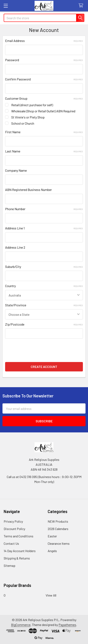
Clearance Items (59, 543)
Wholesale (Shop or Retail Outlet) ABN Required (43, 111)
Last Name (44, 151)
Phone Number (44, 209)
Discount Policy (14, 529)
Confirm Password (44, 79)
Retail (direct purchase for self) (32, 105)
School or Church (23, 123)
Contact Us (11, 543)
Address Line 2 (15, 247)
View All (51, 595)
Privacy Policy (13, 521)
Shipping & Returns (17, 558)
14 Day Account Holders (20, 551)
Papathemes (67, 625)
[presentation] (36, 349)
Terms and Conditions (19, 536)
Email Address (44, 41)
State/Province (44, 305)
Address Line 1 (44, 228)
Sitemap (10, 566)
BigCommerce (21, 625)
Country (44, 286)
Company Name (16, 170)
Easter (52, 536)
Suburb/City (44, 267)
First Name (44, 132)
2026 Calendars (58, 529)
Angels (52, 551)
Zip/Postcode (44, 324)
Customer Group (44, 98)
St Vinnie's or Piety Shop (28, 117)
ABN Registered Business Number (28, 190)
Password (44, 60)
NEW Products (58, 521)
